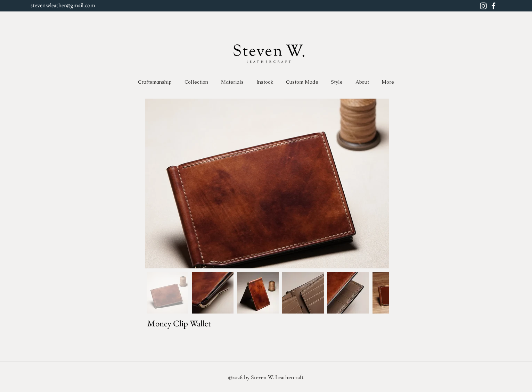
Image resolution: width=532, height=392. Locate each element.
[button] (197, 82)
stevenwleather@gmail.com (63, 5)
